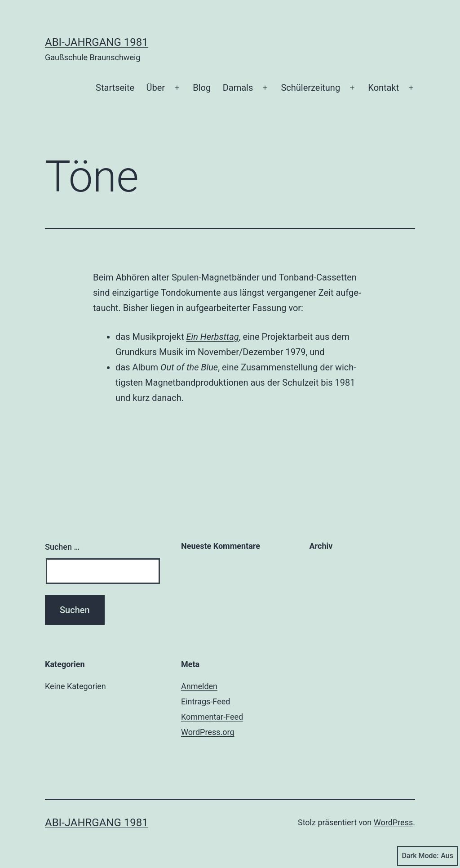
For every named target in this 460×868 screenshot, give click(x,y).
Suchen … (62, 547)
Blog (202, 88)
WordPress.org (208, 732)
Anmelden (199, 686)
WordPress (393, 822)
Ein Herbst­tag (213, 337)
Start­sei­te (115, 88)
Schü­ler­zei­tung (310, 88)
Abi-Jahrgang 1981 (97, 42)
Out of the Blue (189, 367)
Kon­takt (383, 88)
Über (156, 88)
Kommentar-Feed (212, 717)
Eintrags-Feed (206, 701)
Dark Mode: (427, 856)
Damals (238, 88)
